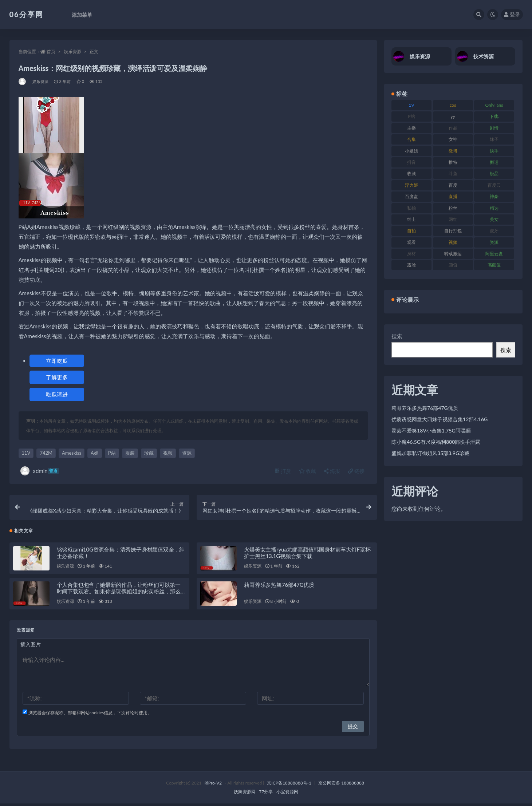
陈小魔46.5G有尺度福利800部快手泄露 (436, 442)
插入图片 (31, 647)
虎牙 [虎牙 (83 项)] (494, 231)
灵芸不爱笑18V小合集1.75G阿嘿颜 (431, 430)
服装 (130, 453)
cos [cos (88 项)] (453, 105)
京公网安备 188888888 (341, 785)
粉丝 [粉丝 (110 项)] (453, 208)
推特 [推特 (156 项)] (453, 162)
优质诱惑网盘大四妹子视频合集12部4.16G (440, 419)
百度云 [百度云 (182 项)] (494, 185)
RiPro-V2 (213, 785)
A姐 (95, 453)
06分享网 (26, 14)
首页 (51, 52)
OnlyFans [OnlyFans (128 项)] (494, 105)
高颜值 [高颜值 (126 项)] (494, 265)
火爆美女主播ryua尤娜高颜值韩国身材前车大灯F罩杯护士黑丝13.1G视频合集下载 (307, 555)
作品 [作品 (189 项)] (453, 128)
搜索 (397, 336)
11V (26, 453)
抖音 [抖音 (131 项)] (411, 162)
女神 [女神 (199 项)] (453, 139)
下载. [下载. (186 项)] (494, 116)
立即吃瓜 (57, 361)
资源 (187, 453)
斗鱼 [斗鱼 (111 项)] (453, 173)
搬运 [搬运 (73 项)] (494, 162)
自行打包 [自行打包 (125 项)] (453, 231)
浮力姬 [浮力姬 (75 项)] (411, 185)
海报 (332, 471)
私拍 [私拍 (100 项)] (411, 208)
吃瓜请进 (57, 394)
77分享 (266, 794)
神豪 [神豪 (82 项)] (494, 196)
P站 (112, 453)
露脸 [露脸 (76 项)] (411, 265)
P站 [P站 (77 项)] (412, 116)
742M (46, 453)
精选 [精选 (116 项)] (494, 208)
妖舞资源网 (245, 794)
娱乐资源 (72, 52)
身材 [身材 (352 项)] (411, 254)
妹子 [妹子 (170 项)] (494, 139)
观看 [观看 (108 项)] (411, 242)
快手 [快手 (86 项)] (494, 151)
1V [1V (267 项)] (412, 105)
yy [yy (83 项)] (453, 116)
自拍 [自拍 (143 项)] (411, 231)
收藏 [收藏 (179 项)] (411, 173)
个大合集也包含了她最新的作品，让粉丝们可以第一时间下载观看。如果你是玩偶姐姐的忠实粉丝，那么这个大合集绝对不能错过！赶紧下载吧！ (119, 594)
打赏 (283, 471)
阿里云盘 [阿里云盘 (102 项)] (494, 254)
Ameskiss (72, 453)
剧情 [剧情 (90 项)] (494, 128)
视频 (168, 453)
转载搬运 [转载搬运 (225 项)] (453, 254)
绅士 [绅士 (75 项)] (411, 219)
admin (40, 471)
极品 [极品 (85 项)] (494, 173)
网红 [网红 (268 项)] (453, 219)
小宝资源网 (287, 794)
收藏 (308, 471)
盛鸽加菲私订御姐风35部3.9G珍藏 (430, 453)
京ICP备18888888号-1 (289, 785)
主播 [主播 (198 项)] (411, 128)
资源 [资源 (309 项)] (494, 242)
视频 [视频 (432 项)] (453, 242)
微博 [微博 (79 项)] (453, 151)
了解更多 (57, 377)
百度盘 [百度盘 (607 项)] (411, 196)
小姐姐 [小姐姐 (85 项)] (411, 151)
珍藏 (149, 453)
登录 (512, 14)
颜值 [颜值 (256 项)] (453, 265)
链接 (356, 471)
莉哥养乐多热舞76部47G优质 (279, 587)
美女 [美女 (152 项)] (494, 219)
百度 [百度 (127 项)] (453, 185)
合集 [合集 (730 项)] (411, 139)
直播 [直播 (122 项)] (453, 196)
